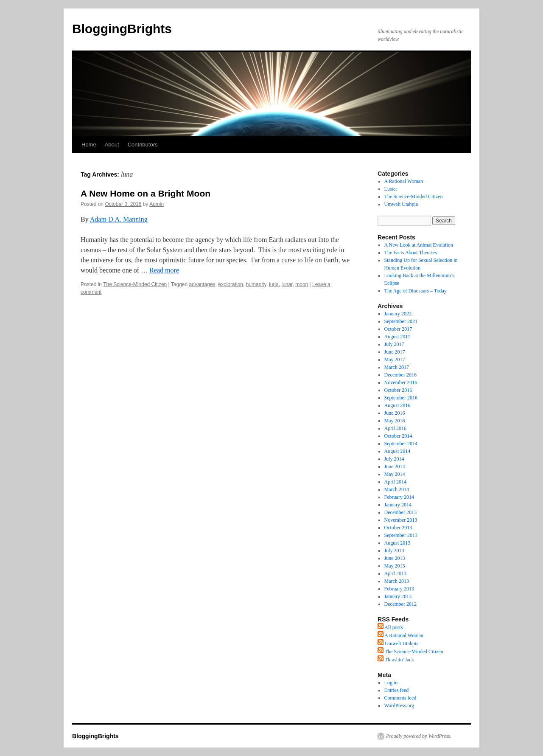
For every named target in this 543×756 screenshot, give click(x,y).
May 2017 (395, 360)
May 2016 (395, 421)
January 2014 (398, 505)
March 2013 (397, 581)
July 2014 (394, 459)
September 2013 (401, 535)
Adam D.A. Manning (119, 219)
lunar (287, 284)
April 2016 (395, 428)
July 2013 (394, 551)
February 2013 (399, 589)
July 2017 (394, 344)
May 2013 (395, 566)
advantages (202, 284)
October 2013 (398, 528)
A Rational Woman (404, 181)
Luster (391, 189)
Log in (391, 683)
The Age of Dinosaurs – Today (416, 291)
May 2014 (395, 474)
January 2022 (398, 314)
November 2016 (401, 382)
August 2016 (397, 405)
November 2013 (401, 520)
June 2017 (395, 352)
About (112, 145)
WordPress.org (399, 705)
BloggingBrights (122, 29)
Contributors (143, 145)
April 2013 (395, 573)
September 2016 (401, 398)
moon (302, 284)
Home (89, 145)
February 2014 (399, 497)
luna (274, 284)
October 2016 (398, 390)
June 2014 (395, 467)
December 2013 (400, 512)
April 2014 (395, 482)
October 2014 (398, 436)
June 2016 (395, 413)
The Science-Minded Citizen (135, 284)
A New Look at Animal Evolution (419, 245)
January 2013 (398, 596)
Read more (164, 270)
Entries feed (397, 690)
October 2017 (398, 329)
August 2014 (397, 451)
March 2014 (397, 489)
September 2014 (401, 444)
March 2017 (397, 367)
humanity (256, 284)
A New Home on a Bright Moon (146, 193)
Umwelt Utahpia (401, 204)
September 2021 (401, 321)
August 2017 (397, 337)
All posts (390, 627)
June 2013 (395, 558)
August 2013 (397, 543)
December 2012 (400, 604)
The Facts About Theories (411, 253)
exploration (231, 284)
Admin (157, 204)
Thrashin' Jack (396, 660)
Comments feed (400, 698)
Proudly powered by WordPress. (419, 736)
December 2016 (400, 375)
